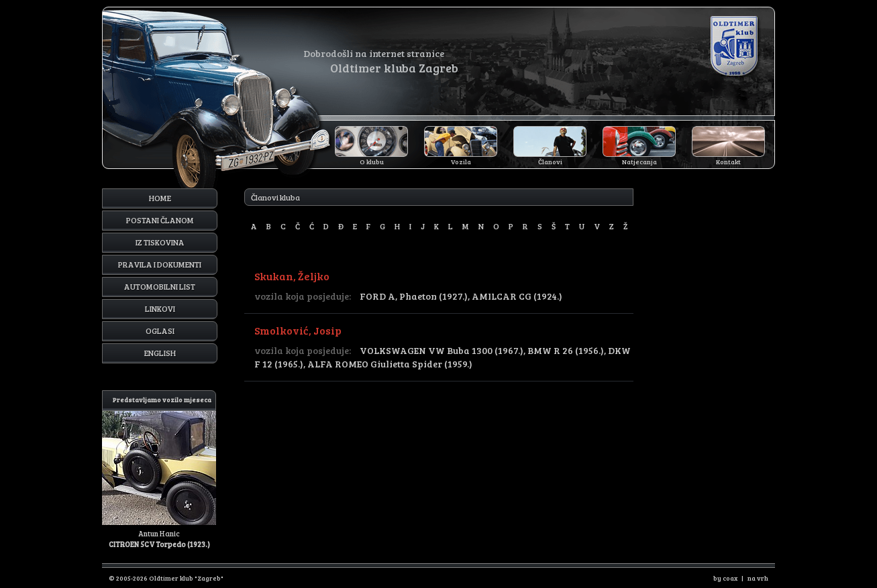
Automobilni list (160, 286)
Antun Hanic (159, 470)
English (160, 353)
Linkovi (160, 308)
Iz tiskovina (160, 242)
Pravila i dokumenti (160, 264)
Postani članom (160, 220)
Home (160, 198)
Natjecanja (639, 162)
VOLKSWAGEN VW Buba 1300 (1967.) (442, 350)
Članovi (550, 162)
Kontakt (728, 162)
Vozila (461, 162)
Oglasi (160, 331)
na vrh (758, 578)
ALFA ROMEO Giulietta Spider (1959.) (390, 364)
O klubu (372, 162)
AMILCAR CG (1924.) (517, 296)
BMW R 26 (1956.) (566, 350)
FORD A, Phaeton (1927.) (414, 296)
